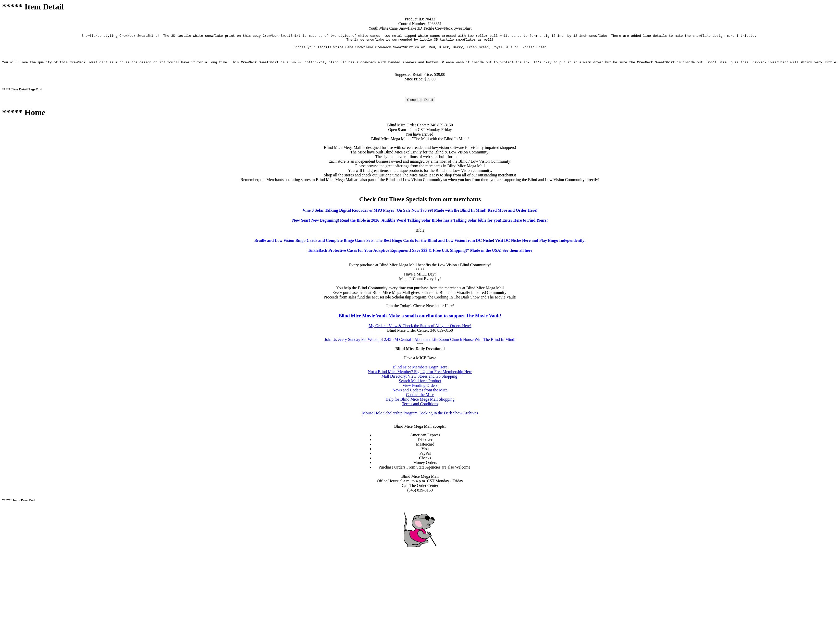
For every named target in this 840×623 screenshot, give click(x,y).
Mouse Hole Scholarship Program (390, 417)
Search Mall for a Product (420, 385)
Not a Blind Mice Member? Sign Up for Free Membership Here (420, 375)
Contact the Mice (420, 398)
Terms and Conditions (420, 408)
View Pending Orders (420, 389)
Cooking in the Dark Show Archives (448, 417)
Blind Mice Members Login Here (420, 371)
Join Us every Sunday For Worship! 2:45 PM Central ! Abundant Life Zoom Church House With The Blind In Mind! (420, 343)
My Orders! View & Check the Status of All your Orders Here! (420, 330)
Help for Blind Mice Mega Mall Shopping (420, 403)
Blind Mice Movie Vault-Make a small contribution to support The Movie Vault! (420, 320)
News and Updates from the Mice (420, 394)
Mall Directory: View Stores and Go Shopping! (420, 380)
